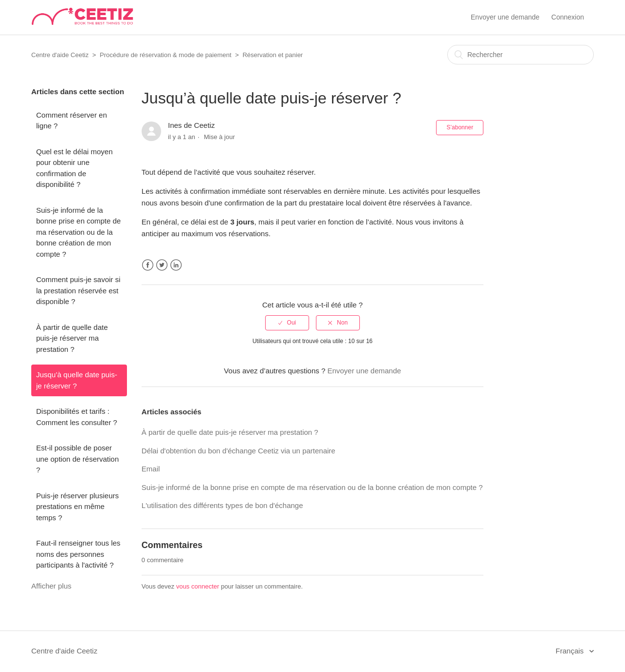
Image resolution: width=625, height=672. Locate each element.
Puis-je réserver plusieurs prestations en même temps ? (77, 507)
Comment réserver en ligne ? (72, 121)
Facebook (148, 265)
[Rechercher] (521, 55)
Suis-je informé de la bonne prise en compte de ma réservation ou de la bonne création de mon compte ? (78, 232)
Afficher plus (51, 586)
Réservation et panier (273, 55)
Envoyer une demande (505, 17)
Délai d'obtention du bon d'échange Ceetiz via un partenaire (239, 451)
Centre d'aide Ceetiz (60, 55)
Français (571, 651)
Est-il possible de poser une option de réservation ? (77, 459)
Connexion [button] (568, 17)
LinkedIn (176, 265)
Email (151, 469)
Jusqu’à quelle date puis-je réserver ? (77, 380)
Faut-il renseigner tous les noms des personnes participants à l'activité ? (78, 554)
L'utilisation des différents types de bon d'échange (222, 505)
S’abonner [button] (460, 127)
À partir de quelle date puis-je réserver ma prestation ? (72, 338)
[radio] (287, 323)
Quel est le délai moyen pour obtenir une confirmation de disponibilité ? (74, 168)
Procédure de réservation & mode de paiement (166, 55)
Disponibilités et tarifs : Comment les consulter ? (77, 417)
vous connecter (198, 586)
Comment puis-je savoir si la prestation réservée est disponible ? (78, 290)
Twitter (162, 265)
